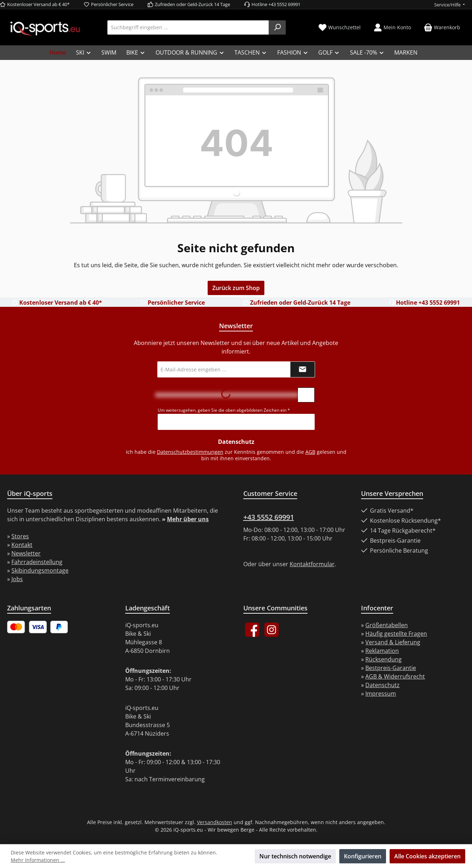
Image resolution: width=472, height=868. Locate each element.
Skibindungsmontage (40, 570)
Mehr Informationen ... (38, 860)
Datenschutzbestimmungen (190, 452)
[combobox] (188, 27)
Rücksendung (384, 659)
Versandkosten (215, 822)
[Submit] (303, 369)
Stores (20, 536)
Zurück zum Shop (236, 288)
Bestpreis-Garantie (391, 668)
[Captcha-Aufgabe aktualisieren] (306, 395)
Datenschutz (382, 685)
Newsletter (26, 553)
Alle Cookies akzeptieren (427, 856)
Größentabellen (387, 625)
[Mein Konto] (392, 27)
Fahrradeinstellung (37, 562)
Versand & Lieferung (393, 642)
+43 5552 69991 (269, 517)
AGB (310, 452)
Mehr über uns (188, 519)
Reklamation (382, 651)
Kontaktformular (312, 564)
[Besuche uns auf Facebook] (252, 630)
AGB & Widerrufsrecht (395, 676)
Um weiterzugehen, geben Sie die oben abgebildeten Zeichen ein (224, 410)
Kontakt (22, 545)
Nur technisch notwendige (295, 856)
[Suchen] (277, 27)
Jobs (17, 579)
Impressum (381, 694)
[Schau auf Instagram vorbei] (271, 630)
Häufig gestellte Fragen (396, 634)
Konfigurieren (363, 856)
